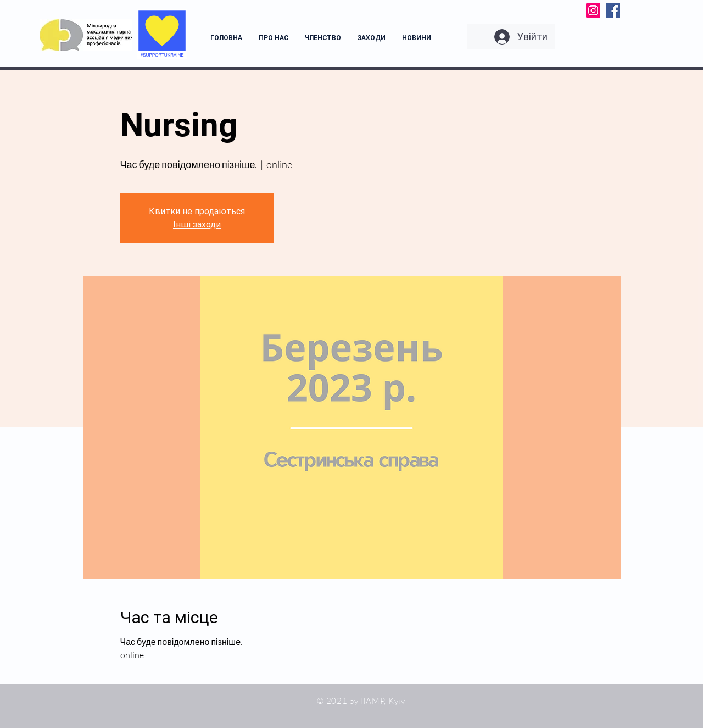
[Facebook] (613, 10)
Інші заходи (197, 224)
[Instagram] (593, 10)
